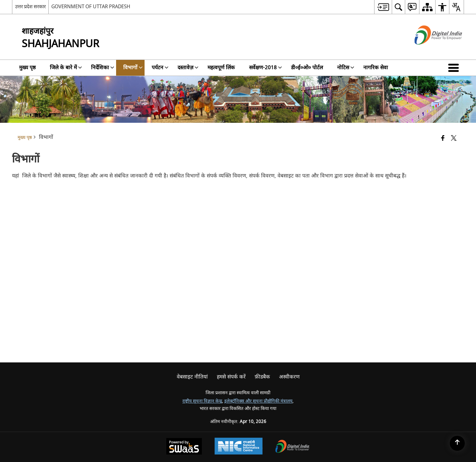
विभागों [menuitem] (133, 68)
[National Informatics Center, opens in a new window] (239, 447)
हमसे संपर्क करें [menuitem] (231, 377)
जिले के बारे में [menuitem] (66, 68)
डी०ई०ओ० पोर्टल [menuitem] (307, 68)
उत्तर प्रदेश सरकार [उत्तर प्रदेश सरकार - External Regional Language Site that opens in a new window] (30, 7)
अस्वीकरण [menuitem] (289, 377)
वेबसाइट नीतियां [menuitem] (192, 377)
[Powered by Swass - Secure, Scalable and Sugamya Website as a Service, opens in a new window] (184, 447)
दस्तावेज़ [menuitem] (188, 68)
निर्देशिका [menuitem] (103, 68)
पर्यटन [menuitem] (160, 68)
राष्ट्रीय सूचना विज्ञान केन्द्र (202, 401)
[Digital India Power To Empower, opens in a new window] (292, 447)
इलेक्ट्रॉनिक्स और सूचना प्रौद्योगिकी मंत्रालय (258, 401)
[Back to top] (457, 443)
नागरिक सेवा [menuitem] (376, 68)
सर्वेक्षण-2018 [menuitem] (266, 68)
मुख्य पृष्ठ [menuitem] (27, 68)
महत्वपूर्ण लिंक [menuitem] (221, 68)
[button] (455, 68)
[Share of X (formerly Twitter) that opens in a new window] (454, 139)
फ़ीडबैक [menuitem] (262, 377)
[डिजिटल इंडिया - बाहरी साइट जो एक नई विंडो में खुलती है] (429, 51)
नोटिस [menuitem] (346, 68)
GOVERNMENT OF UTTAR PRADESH (91, 7)
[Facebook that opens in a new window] (443, 139)
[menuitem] (383, 7)
